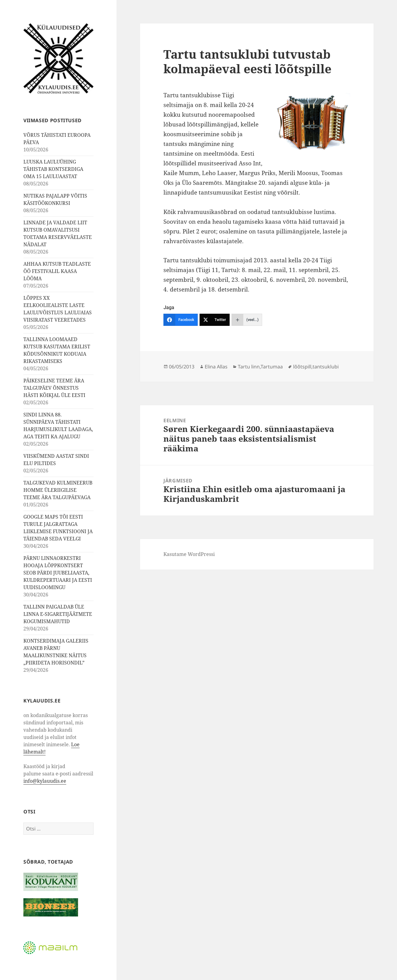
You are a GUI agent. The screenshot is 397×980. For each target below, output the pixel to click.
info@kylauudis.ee (45, 781)
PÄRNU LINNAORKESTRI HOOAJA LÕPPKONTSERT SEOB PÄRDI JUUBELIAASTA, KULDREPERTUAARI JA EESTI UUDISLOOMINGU (58, 573)
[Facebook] (181, 320)
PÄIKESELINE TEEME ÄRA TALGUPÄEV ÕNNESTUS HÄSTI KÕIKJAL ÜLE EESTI (54, 388)
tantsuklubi (326, 367)
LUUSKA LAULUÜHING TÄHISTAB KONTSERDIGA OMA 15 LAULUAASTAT (53, 169)
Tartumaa (272, 367)
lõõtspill (302, 367)
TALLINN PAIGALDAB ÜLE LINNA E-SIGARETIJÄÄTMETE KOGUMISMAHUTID (58, 614)
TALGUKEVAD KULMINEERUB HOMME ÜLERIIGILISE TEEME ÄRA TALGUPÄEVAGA (58, 490)
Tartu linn (249, 367)
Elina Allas (216, 367)
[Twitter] (215, 320)
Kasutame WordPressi (189, 554)
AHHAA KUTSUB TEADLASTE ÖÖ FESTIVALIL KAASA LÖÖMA (57, 271)
